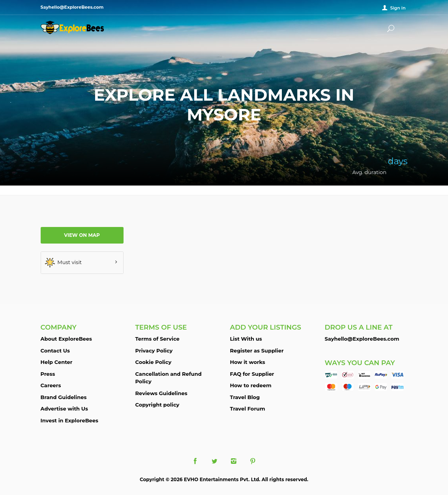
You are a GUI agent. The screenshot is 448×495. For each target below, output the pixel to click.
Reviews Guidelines (161, 393)
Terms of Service (157, 339)
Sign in (398, 8)
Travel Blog (245, 397)
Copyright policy (157, 405)
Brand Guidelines (64, 397)
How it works (248, 362)
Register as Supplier (257, 351)
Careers (51, 385)
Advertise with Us (64, 409)
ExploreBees (72, 28)
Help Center (57, 362)
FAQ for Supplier (252, 374)
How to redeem (251, 385)
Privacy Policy (154, 351)
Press (48, 374)
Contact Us (55, 351)
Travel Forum (248, 409)
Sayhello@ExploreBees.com (362, 339)
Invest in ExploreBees (69, 420)
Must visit (64, 263)
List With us (246, 339)
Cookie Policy (154, 362)
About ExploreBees (66, 339)
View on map (82, 235)
